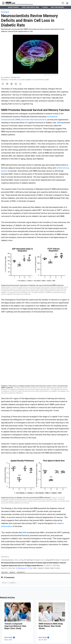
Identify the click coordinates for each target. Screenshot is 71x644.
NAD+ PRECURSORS (57, 7)
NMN (59, 123)
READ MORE (10, 571)
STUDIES (45, 7)
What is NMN (6, 642)
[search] (63, 3)
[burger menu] (3, 3)
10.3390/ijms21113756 (24, 502)
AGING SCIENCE (13, 7)
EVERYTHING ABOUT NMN (30, 7)
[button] (3, 84)
